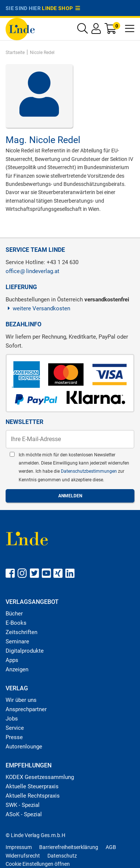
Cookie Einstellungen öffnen (38, 864)
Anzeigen (17, 669)
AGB (111, 847)
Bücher (14, 614)
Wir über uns (21, 700)
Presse (14, 737)
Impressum (19, 847)
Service (15, 728)
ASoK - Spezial (24, 814)
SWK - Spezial (23, 805)
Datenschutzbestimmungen (89, 471)
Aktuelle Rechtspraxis (33, 796)
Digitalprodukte (25, 651)
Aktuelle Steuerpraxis (32, 786)
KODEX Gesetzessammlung (40, 777)
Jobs (12, 719)
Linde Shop (61, 8)
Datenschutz (62, 856)
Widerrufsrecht (23, 856)
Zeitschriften (21, 632)
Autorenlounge (24, 747)
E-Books (16, 623)
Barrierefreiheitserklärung (69, 847)
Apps (12, 660)
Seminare (17, 642)
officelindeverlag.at (32, 271)
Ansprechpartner (26, 709)
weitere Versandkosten (38, 308)
